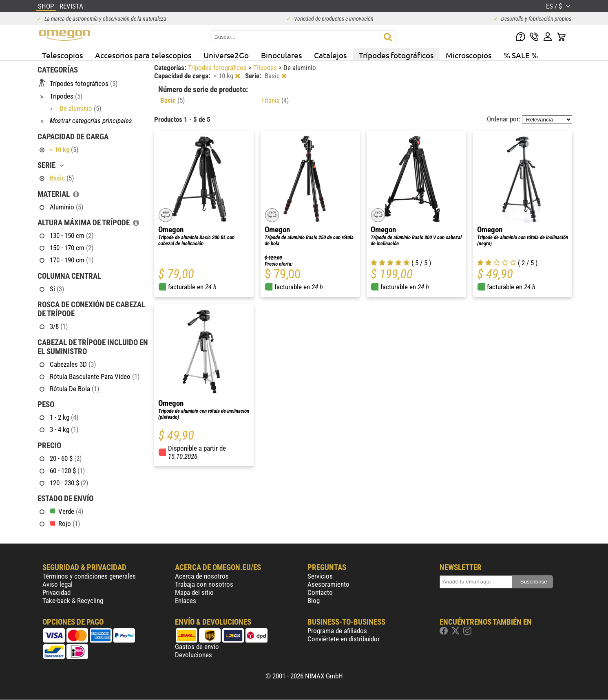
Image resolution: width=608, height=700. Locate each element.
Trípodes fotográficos (396, 55)
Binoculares (281, 55)
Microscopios (469, 55)
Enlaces (186, 601)
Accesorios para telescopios (143, 55)
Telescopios (62, 55)
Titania (275, 100)
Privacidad (56, 592)
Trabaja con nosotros (204, 584)
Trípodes (266, 68)
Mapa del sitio (194, 592)
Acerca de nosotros (202, 576)
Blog (314, 601)
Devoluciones (193, 655)
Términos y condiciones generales (89, 576)
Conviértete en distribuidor (344, 639)
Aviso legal (57, 584)
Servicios (320, 576)
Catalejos (330, 55)
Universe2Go (226, 55)
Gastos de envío (197, 647)
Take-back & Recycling (73, 601)
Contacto (320, 592)
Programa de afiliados (337, 631)
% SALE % (521, 55)
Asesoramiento (328, 584)
